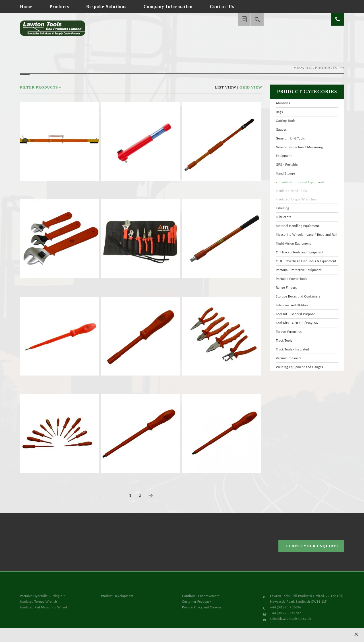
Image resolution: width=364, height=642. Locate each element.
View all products (315, 68)
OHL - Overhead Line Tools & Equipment (306, 261)
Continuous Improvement (201, 596)
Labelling (283, 208)
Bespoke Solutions (106, 7)
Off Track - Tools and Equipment (300, 252)
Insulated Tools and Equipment (301, 182)
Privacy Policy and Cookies (202, 607)
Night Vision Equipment (293, 243)
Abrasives (283, 103)
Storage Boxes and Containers (298, 296)
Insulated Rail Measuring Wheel (43, 607)
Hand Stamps (286, 173)
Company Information (168, 7)
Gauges (281, 129)
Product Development (117, 596)
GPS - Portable (287, 164)
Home (26, 7)
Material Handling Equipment (298, 226)
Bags (279, 112)
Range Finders (286, 287)
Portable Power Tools (291, 279)
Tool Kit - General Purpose (295, 314)
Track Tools (284, 340)
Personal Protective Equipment (299, 270)
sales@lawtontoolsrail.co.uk (291, 619)
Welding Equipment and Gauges (299, 367)
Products (59, 7)
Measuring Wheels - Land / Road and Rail (307, 234)
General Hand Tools (290, 138)
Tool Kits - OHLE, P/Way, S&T (298, 323)
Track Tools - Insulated (292, 349)
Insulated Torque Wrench (39, 601)
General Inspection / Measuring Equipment (299, 151)
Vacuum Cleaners (289, 358)
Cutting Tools (286, 121)
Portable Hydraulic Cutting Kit (42, 596)
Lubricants (284, 217)
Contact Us (222, 7)
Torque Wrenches (289, 332)
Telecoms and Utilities (292, 305)
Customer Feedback (197, 601)
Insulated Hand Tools (291, 191)
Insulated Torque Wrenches (296, 199)
